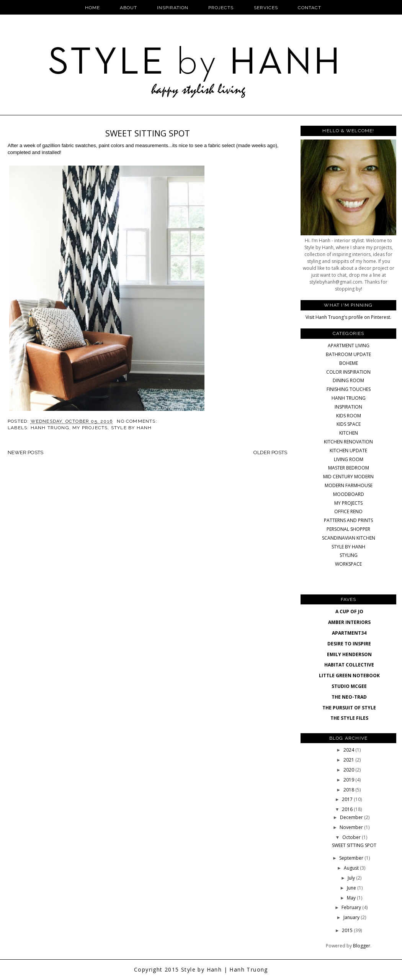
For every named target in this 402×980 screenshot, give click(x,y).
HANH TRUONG (50, 428)
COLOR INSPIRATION (348, 372)
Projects (221, 8)
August (352, 868)
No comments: (138, 421)
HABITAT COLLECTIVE (349, 665)
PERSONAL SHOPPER (348, 529)
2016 (348, 809)
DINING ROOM (348, 380)
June (352, 888)
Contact (310, 8)
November (352, 827)
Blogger (362, 946)
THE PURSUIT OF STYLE (349, 708)
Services (266, 8)
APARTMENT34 (349, 633)
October (352, 837)
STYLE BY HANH (132, 428)
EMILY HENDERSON (349, 654)
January (352, 917)
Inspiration (173, 8)
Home (92, 8)
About (128, 8)
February (352, 907)
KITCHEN (349, 433)
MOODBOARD (349, 494)
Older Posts (270, 452)
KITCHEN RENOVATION (348, 442)
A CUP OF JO (349, 611)
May (352, 898)
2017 (348, 799)
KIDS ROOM (349, 416)
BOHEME (349, 363)
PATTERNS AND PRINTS (348, 520)
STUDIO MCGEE (349, 686)
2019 (349, 780)
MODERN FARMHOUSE (349, 485)
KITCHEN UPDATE (348, 451)
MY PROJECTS (90, 428)
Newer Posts (25, 452)
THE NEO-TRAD (349, 697)
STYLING (349, 555)
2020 (349, 770)
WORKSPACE (348, 564)
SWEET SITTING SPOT (148, 133)
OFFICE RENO (348, 511)
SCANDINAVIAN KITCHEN (349, 538)
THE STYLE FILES (349, 718)
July (352, 878)
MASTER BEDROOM (349, 468)
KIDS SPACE (349, 424)
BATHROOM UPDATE (348, 354)
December (352, 817)
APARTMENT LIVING (349, 346)
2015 (348, 930)
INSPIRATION (348, 407)
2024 (349, 750)
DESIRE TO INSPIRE (349, 644)
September (352, 858)
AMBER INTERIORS (349, 622)
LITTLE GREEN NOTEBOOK (349, 675)
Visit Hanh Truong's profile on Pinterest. (348, 317)
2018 (349, 790)
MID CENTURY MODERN (348, 477)
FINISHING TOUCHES (349, 389)
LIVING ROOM (349, 459)
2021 (349, 760)
